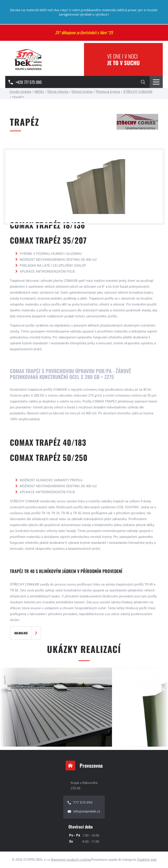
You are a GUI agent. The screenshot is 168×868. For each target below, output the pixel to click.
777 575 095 (83, 803)
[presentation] (11, 707)
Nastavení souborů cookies (71, 860)
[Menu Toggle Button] (156, 82)
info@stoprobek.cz (87, 811)
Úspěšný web (147, 860)
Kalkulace (21, 633)
